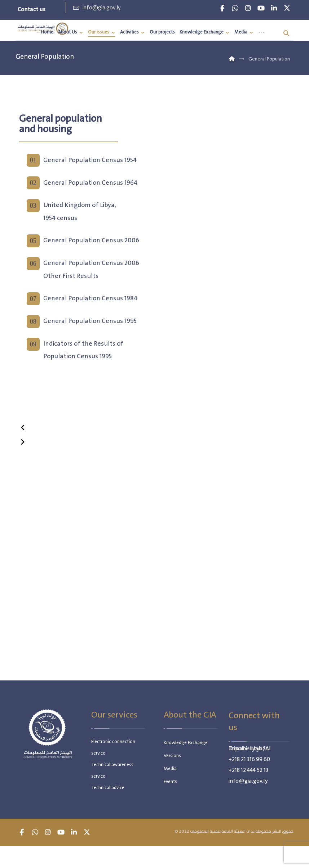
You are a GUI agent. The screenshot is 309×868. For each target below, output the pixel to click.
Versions (172, 758)
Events (170, 784)
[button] (222, 8)
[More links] (262, 33)
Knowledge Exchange (186, 745)
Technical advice (108, 790)
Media (170, 771)
